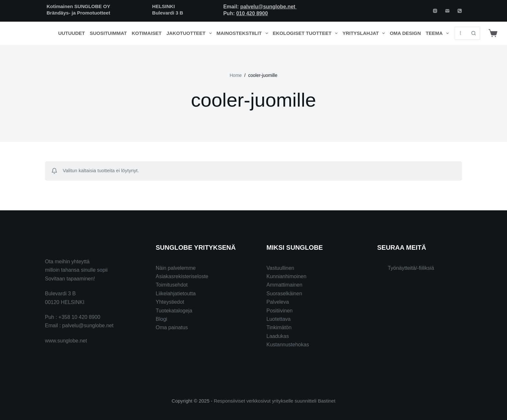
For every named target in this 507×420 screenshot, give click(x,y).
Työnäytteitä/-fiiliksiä (411, 268)
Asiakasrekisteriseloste (182, 276)
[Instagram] (435, 11)
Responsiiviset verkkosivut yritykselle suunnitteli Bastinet (275, 401)
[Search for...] (461, 33)
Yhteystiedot (170, 302)
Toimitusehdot (172, 285)
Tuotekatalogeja (174, 311)
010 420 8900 (252, 13)
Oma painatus (172, 327)
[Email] (447, 11)
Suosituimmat (108, 33)
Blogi (162, 319)
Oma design (405, 33)
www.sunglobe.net (66, 341)
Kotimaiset (147, 33)
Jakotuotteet (190, 33)
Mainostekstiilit (244, 33)
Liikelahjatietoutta (176, 294)
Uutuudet (72, 33)
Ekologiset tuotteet (307, 33)
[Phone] (460, 11)
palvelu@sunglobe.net (269, 7)
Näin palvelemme (176, 268)
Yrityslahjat (365, 33)
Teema (439, 33)
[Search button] (474, 33)
